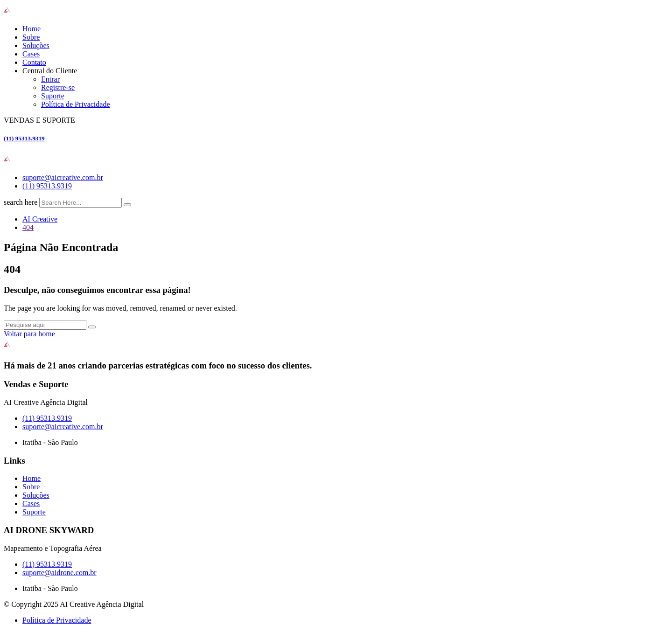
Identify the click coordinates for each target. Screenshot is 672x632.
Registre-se (58, 87)
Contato (34, 62)
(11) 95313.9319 (24, 138)
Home (31, 29)
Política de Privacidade (76, 104)
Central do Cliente (50, 71)
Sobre (31, 37)
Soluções (36, 45)
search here (21, 202)
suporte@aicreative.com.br (63, 177)
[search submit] (127, 205)
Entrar (50, 79)
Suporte (53, 96)
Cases (31, 54)
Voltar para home (29, 334)
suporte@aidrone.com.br (59, 573)
